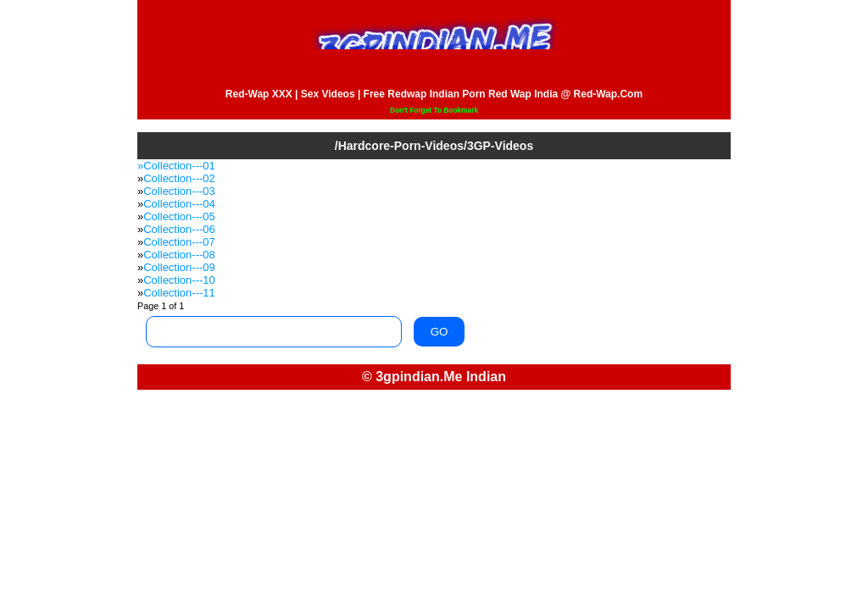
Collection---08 (179, 255)
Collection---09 (179, 267)
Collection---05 (179, 216)
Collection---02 (179, 178)
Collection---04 (179, 204)
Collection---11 (179, 293)
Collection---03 (179, 191)
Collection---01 (179, 166)
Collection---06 (179, 229)
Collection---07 (179, 242)
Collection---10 (179, 280)
